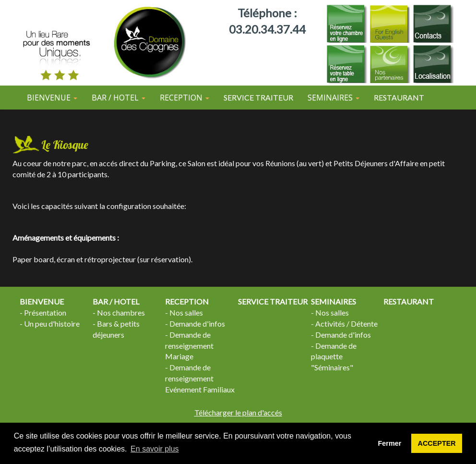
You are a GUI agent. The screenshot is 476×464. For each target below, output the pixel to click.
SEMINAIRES (333, 301)
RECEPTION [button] (184, 98)
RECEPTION (187, 301)
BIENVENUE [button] (52, 98)
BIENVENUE (42, 301)
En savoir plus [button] (155, 449)
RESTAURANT (399, 97)
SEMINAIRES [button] (333, 98)
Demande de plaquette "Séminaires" (334, 357)
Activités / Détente (346, 324)
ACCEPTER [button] (437, 443)
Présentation (45, 312)
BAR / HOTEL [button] (119, 98)
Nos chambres (121, 312)
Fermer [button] (390, 443)
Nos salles (186, 312)
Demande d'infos (197, 324)
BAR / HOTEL (116, 301)
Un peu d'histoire (52, 324)
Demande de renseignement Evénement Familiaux (200, 378)
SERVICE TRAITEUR (258, 97)
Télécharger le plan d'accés (238, 412)
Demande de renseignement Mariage (189, 346)
